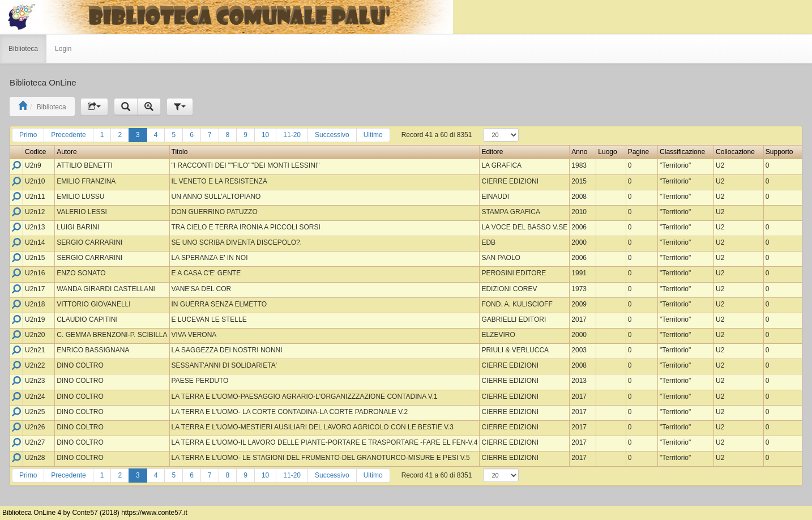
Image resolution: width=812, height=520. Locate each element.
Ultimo (373, 135)
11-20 (292, 135)
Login (63, 49)
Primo (28, 135)
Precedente (68, 135)
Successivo (332, 135)
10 (265, 135)
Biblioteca (23, 49)
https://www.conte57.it (154, 513)
